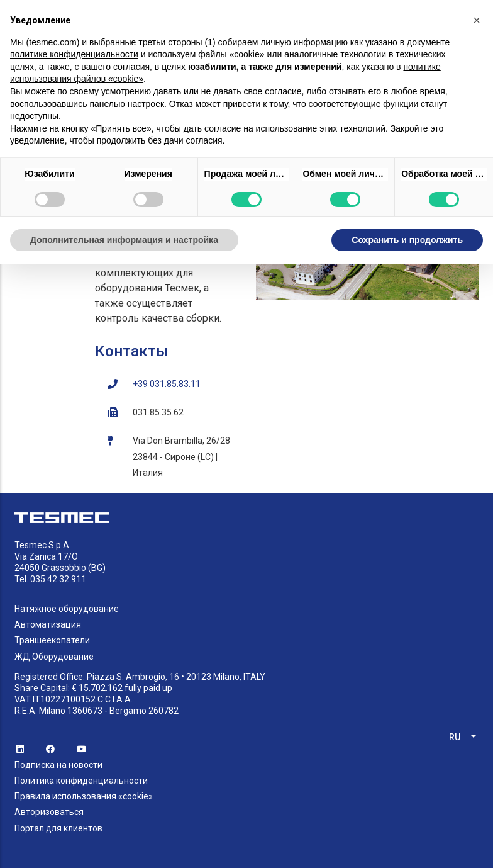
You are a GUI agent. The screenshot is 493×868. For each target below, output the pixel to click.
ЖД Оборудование (54, 657)
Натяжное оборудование (67, 609)
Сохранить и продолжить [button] (407, 240)
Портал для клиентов (58, 828)
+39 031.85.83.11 (167, 384)
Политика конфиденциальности (81, 781)
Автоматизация (48, 624)
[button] (477, 20)
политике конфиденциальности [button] (74, 54)
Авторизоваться (49, 812)
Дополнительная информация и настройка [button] (124, 240)
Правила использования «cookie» (84, 796)
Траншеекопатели (52, 640)
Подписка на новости (58, 765)
